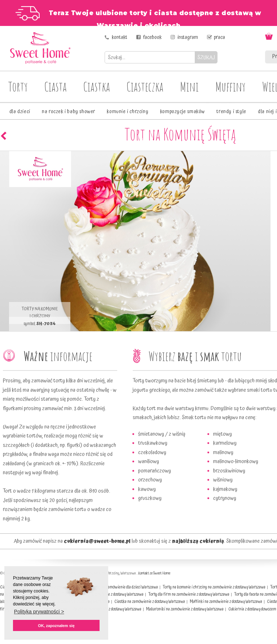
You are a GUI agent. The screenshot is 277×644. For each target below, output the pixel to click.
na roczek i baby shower (69, 112)
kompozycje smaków (183, 112)
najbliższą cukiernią (198, 541)
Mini (189, 86)
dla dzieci (20, 112)
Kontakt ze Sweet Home (154, 573)
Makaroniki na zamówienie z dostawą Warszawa (185, 609)
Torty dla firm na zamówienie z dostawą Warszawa (189, 594)
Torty (18, 86)
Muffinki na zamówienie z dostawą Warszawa (226, 602)
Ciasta (56, 86)
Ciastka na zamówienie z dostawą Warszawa (150, 602)
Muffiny (230, 86)
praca (219, 37)
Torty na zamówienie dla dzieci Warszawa (125, 587)
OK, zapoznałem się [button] (56, 626)
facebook (152, 37)
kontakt (120, 37)
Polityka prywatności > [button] (39, 612)
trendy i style (231, 112)
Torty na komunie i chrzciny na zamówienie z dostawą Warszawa (214, 587)
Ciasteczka (145, 86)
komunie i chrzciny (127, 112)
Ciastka (97, 86)
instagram (188, 37)
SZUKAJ (206, 57)
